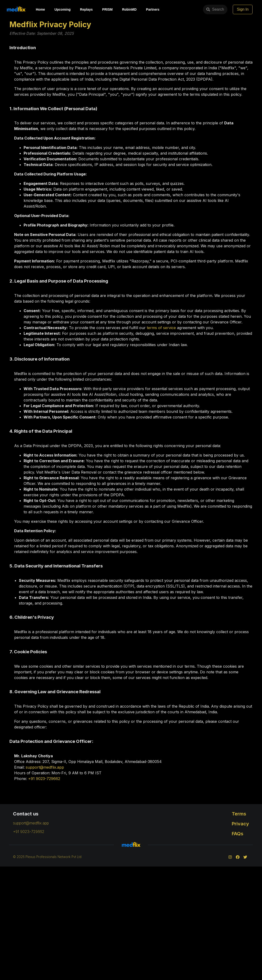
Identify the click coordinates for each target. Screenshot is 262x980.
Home (40, 9)
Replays (86, 9)
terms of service (161, 328)
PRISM (107, 9)
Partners (153, 9)
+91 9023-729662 (44, 779)
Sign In (250, 9)
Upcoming (63, 9)
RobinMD (129, 9)
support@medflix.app (45, 767)
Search (179, 9)
